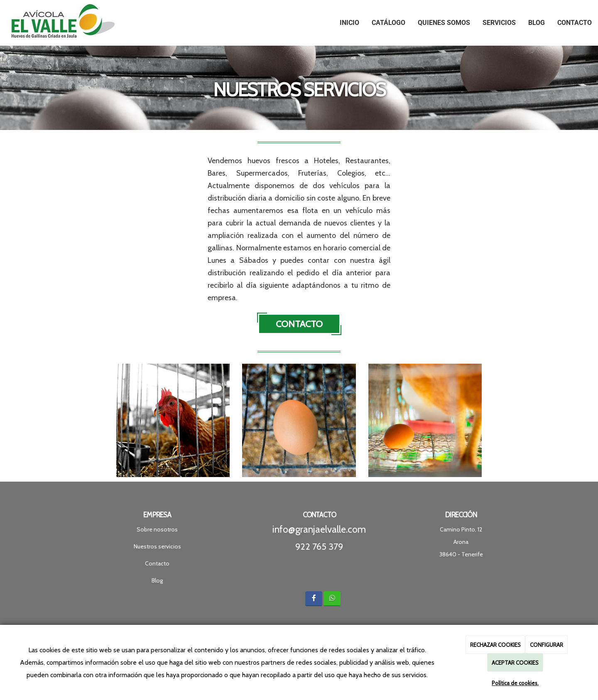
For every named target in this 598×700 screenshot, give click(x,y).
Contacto (575, 23)
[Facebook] (314, 598)
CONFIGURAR (547, 645)
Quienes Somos (444, 23)
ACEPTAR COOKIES (515, 663)
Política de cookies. (515, 683)
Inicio (349, 23)
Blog (537, 23)
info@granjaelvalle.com (319, 529)
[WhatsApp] (332, 598)
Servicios (499, 23)
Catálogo (388, 23)
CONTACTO (299, 324)
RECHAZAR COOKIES (495, 645)
